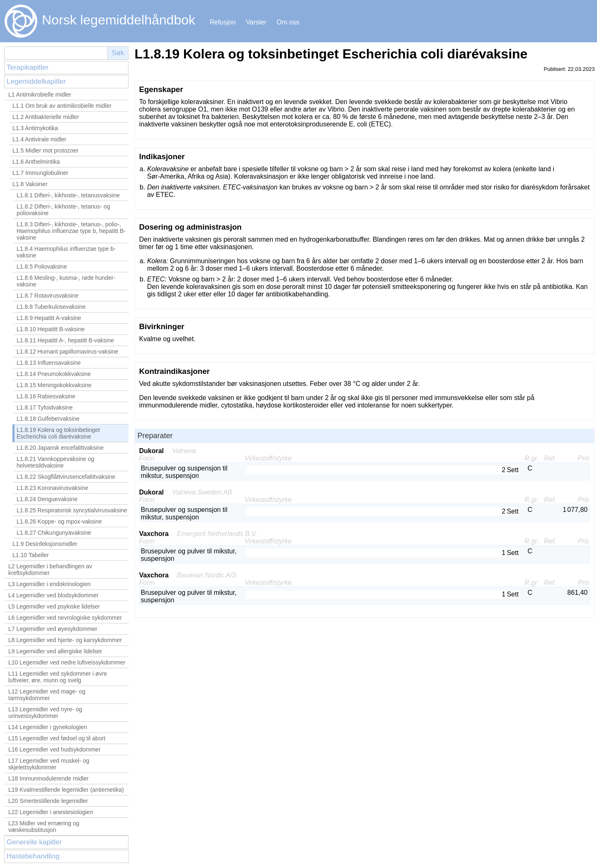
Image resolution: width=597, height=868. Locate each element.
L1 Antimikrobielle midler (40, 95)
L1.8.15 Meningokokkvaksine (54, 385)
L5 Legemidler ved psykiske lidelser (54, 606)
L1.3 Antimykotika (35, 128)
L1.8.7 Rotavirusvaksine (47, 296)
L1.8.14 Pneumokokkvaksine (54, 374)
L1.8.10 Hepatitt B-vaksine (51, 329)
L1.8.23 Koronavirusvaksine (52, 488)
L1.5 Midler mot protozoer (46, 150)
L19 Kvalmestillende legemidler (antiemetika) (66, 790)
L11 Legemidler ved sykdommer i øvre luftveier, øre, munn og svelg (58, 677)
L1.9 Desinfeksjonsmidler (45, 544)
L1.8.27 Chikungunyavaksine (54, 533)
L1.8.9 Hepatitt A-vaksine (49, 318)
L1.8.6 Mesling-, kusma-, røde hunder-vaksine (66, 281)
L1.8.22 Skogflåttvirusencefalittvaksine (66, 477)
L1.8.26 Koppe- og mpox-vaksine (59, 521)
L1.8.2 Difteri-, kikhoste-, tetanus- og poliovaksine (63, 210)
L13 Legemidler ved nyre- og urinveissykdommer (45, 713)
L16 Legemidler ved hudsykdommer (55, 749)
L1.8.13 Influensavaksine (49, 363)
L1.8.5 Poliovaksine (42, 267)
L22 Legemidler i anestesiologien (51, 812)
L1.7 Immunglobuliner (40, 173)
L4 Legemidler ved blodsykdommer (53, 595)
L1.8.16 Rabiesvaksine (46, 396)
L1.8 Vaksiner (30, 184)
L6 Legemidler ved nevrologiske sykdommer (65, 618)
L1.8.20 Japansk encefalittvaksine (60, 448)
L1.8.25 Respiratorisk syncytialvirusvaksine (72, 510)
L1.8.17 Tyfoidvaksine (45, 407)
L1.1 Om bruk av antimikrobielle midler (62, 106)
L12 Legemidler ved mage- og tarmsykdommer (47, 695)
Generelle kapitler (34, 842)
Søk (118, 53)
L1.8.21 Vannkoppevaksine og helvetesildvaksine (55, 462)
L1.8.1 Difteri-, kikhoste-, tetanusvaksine (68, 195)
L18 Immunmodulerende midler (49, 778)
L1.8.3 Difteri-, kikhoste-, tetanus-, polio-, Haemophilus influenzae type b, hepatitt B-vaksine (71, 231)
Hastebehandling (33, 856)
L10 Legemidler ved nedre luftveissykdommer (67, 662)
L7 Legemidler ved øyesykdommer (53, 629)
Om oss (288, 22)
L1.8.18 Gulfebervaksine (48, 419)
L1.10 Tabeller (31, 555)
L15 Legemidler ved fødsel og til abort (57, 738)
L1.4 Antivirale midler (39, 139)
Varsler (256, 22)
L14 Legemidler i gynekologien (48, 727)
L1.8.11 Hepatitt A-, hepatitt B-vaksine (65, 340)
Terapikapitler (28, 67)
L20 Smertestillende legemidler (48, 801)
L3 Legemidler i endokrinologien (49, 584)
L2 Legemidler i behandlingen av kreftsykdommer (50, 570)
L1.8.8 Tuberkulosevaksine (51, 307)
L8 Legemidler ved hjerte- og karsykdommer (65, 640)
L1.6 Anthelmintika (36, 162)
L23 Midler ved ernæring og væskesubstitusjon (44, 827)
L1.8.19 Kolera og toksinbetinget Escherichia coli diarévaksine (58, 433)
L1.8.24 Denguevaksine (47, 499)
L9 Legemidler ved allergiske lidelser (55, 651)
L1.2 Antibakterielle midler (46, 117)
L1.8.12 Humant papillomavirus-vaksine (67, 352)
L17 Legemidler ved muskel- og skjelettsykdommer (49, 764)
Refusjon (222, 22)
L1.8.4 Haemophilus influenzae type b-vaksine (66, 252)
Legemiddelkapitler (36, 81)
